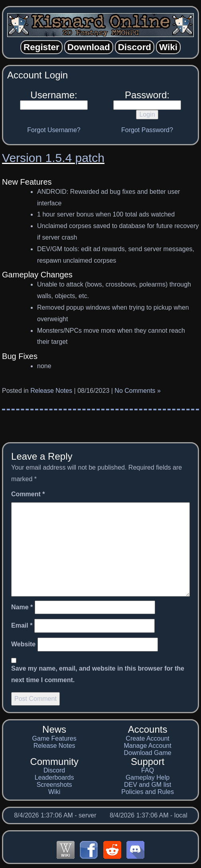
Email (22, 625)
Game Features (54, 738)
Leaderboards (54, 777)
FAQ (148, 770)
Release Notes (51, 391)
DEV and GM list (148, 785)
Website (23, 644)
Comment (28, 494)
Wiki (54, 792)
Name (22, 607)
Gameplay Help (148, 777)
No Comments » (138, 391)
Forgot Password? (147, 130)
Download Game (147, 753)
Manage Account (147, 746)
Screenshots (54, 785)
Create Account (147, 738)
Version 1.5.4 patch (53, 158)
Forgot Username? (54, 130)
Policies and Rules (148, 792)
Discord (54, 770)
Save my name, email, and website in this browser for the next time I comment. (98, 674)
